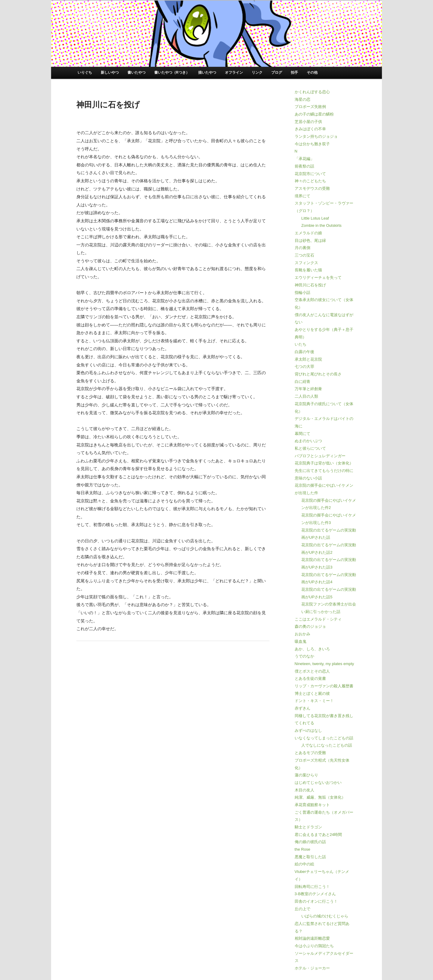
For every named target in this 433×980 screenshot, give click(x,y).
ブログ (277, 72)
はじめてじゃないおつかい (318, 783)
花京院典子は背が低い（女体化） (324, 463)
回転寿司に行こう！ (312, 887)
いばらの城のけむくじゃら (325, 916)
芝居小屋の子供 (308, 122)
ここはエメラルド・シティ (318, 619)
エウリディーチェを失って (318, 277)
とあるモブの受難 (310, 753)
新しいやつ (110, 72)
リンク (257, 72)
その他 (312, 72)
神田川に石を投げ (310, 285)
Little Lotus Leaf (315, 218)
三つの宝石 (304, 255)
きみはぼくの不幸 (310, 129)
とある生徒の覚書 (310, 678)
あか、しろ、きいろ (312, 649)
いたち (301, 344)
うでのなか (304, 656)
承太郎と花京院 (308, 359)
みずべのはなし (308, 730)
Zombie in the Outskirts (321, 225)
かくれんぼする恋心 (312, 92)
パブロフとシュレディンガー (320, 456)
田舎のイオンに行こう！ (316, 901)
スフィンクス (306, 263)
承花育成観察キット (312, 805)
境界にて (302, 196)
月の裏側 (302, 248)
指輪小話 (302, 293)
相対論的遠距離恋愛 (312, 938)
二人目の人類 (306, 396)
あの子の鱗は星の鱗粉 (314, 114)
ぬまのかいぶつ (308, 441)
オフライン (234, 72)
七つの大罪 (304, 367)
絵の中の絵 (304, 864)
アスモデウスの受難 (312, 188)
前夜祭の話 (304, 166)
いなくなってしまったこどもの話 (324, 738)
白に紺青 (302, 382)
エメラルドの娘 (308, 233)
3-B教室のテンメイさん (315, 894)
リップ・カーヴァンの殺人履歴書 (324, 686)
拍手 (294, 72)
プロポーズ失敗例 (310, 107)
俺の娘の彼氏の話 (310, 842)
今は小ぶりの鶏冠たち (314, 946)
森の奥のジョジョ (310, 626)
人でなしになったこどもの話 (327, 745)
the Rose (302, 849)
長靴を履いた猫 (308, 270)
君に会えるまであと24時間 (318, 835)
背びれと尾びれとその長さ (318, 374)
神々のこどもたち (310, 181)
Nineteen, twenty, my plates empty (324, 664)
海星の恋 (302, 99)
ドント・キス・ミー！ (314, 701)
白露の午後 (304, 352)
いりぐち (85, 72)
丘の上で (302, 909)
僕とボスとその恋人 (312, 671)
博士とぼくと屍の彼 (312, 693)
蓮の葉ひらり (306, 775)
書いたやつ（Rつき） (172, 72)
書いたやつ (137, 72)
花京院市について (310, 174)
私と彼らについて (310, 448)
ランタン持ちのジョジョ (316, 136)
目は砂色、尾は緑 (310, 240)
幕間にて (302, 434)
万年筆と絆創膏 (308, 389)
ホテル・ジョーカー (312, 968)
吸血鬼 (301, 641)
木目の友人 (304, 790)
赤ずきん (302, 708)
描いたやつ (207, 72)
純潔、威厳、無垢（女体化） (320, 797)
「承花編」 (304, 159)
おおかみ (302, 634)
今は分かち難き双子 (312, 144)
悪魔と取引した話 (310, 857)
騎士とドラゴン (308, 827)
